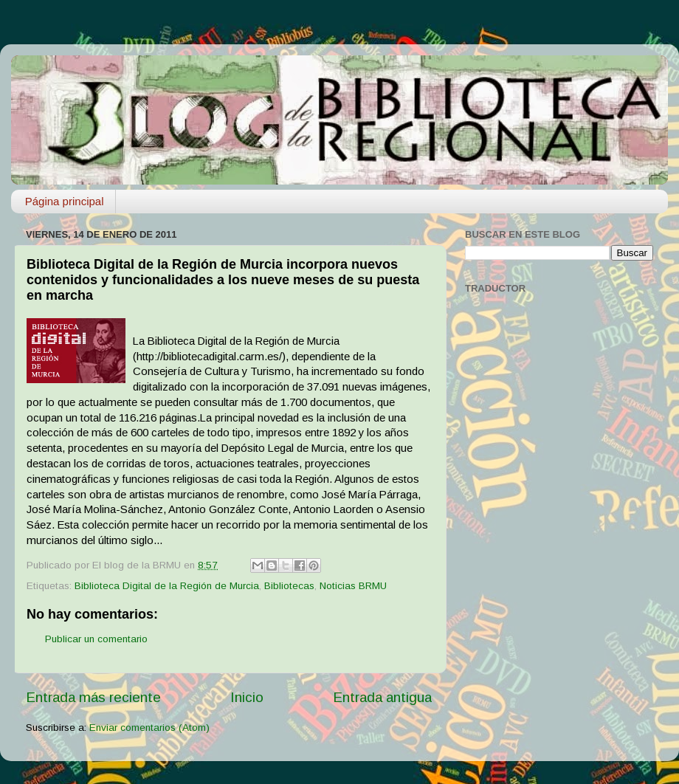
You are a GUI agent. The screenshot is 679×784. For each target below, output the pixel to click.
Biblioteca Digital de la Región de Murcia (167, 586)
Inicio (247, 697)
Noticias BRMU (353, 586)
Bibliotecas (289, 586)
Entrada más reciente (93, 697)
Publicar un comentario (96, 639)
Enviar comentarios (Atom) (149, 728)
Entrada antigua (382, 697)
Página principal (65, 201)
